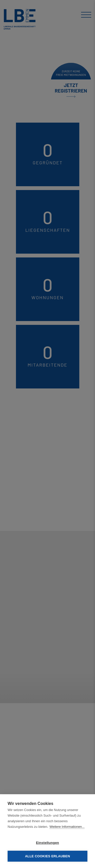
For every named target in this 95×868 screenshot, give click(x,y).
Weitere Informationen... (67, 827)
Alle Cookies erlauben (48, 856)
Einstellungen (48, 843)
